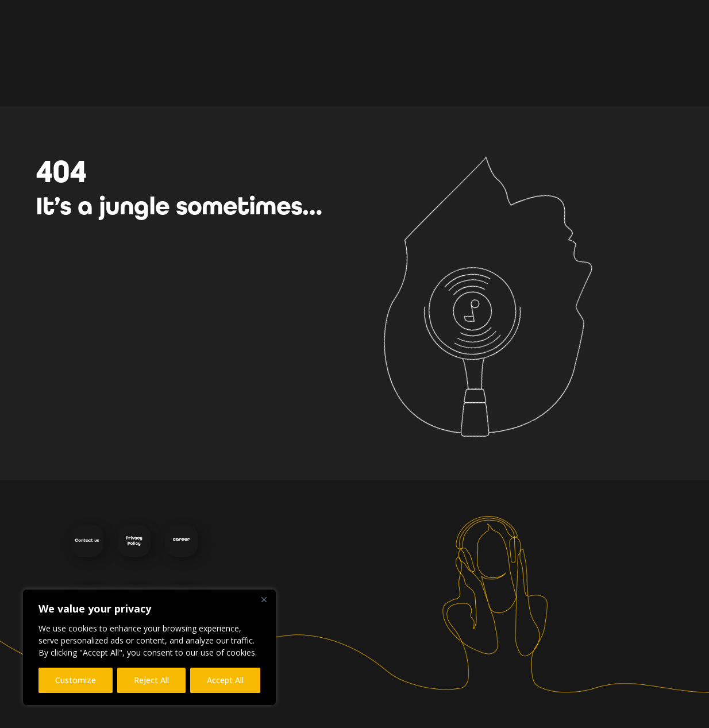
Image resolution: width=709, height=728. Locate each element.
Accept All (225, 680)
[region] (149, 647)
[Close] (264, 599)
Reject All (151, 680)
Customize (76, 680)
